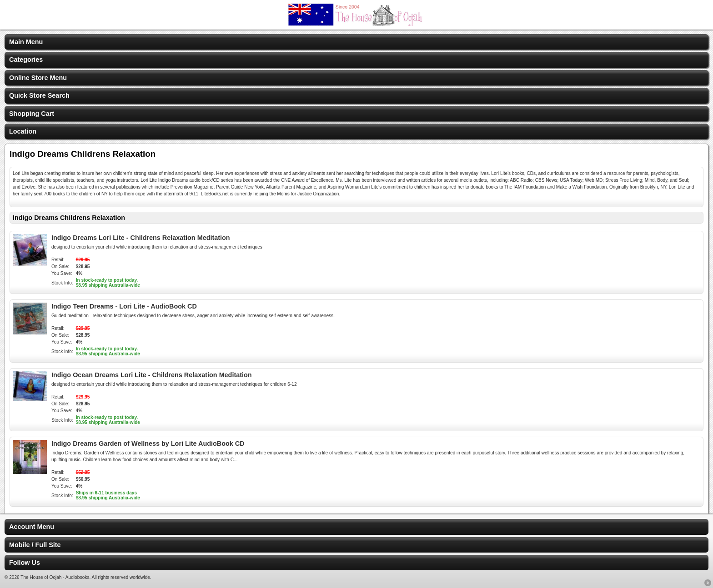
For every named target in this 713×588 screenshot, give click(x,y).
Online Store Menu (38, 78)
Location (23, 131)
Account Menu (32, 527)
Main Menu (26, 42)
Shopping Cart (32, 114)
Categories (26, 60)
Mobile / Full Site (35, 545)
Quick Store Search (39, 95)
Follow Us (25, 563)
